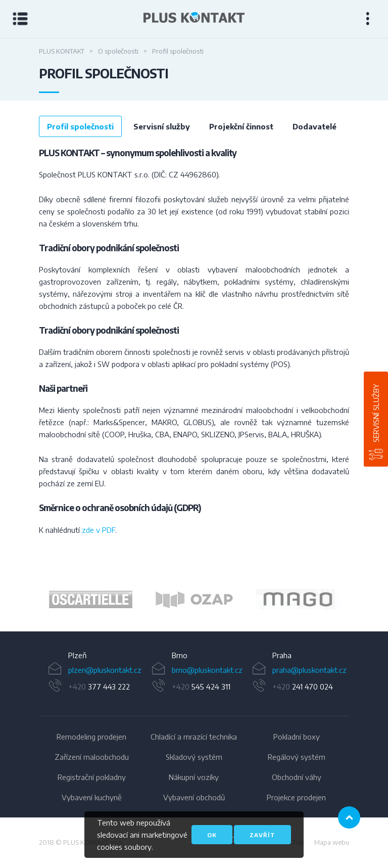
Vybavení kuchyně (92, 797)
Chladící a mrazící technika (194, 737)
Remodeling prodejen (91, 737)
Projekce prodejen (296, 797)
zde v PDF (99, 530)
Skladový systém (194, 757)
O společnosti (118, 51)
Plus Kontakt (62, 51)
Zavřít (262, 835)
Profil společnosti (80, 126)
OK (212, 835)
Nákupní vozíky (194, 777)
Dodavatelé (314, 126)
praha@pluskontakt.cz (309, 670)
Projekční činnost (241, 126)
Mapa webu (332, 842)
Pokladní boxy (297, 737)
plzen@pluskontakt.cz (105, 670)
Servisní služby (376, 413)
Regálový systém (297, 757)
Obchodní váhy (297, 777)
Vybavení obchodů (194, 797)
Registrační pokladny (92, 777)
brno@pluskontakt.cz (207, 670)
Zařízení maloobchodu (92, 757)
